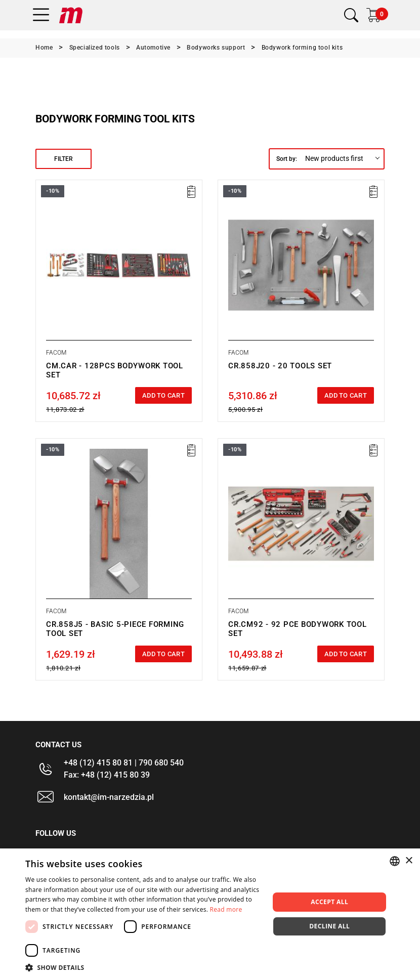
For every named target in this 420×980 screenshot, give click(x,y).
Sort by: (287, 159)
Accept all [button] (329, 902)
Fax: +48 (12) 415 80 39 (107, 775)
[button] (144, 967)
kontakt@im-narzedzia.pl (109, 797)
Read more (226, 909)
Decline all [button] (329, 926)
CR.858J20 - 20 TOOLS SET (280, 366)
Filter (64, 159)
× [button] (409, 861)
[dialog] (210, 914)
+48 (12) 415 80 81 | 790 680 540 (124, 763)
